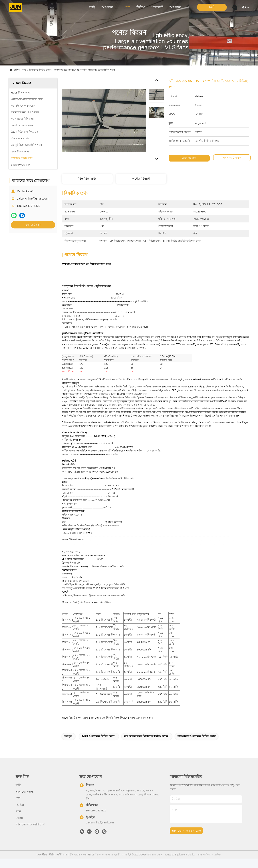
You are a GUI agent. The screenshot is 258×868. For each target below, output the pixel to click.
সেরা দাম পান (190, 158)
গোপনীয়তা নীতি (45, 855)
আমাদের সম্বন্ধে (110, 7)
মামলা (19, 818)
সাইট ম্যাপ (62, 855)
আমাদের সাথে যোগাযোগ (178, 7)
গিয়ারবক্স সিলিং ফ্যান (40, 70)
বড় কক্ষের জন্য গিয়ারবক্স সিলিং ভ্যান (146, 736)
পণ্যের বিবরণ (141, 179)
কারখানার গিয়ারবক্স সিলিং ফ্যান (196, 736)
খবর (18, 811)
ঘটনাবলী (157, 7)
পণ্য (128, 7)
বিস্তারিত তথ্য (87, 179)
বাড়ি (92, 7)
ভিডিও (141, 7)
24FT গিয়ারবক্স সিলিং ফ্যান (98, 736)
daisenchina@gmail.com (33, 199)
